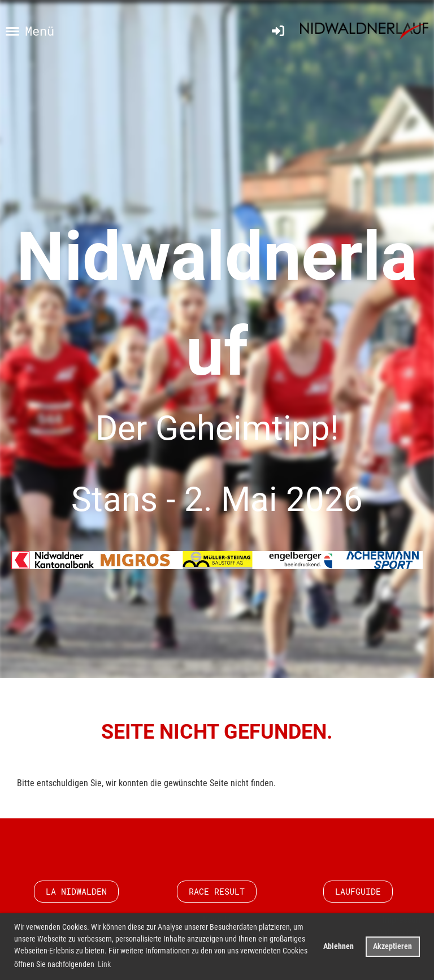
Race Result (217, 891)
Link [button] (104, 964)
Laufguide (358, 891)
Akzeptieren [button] (392, 946)
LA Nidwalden (76, 891)
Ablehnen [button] (338, 946)
